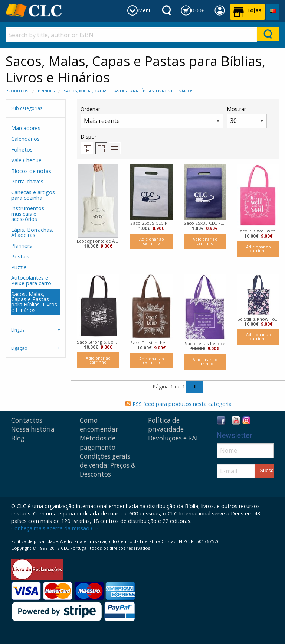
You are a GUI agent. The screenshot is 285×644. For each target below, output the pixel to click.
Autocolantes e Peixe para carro (31, 280)
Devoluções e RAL (174, 438)
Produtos (17, 91)
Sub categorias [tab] (27, 108)
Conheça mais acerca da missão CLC (56, 528)
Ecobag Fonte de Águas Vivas (98, 241)
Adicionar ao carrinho (152, 241)
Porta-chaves (27, 181)
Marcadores (26, 128)
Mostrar (247, 117)
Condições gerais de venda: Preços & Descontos (108, 465)
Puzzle (19, 267)
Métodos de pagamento (98, 443)
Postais (20, 256)
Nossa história (33, 429)
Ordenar (152, 117)
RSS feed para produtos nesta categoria (182, 404)
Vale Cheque (26, 160)
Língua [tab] (18, 330)
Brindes (46, 91)
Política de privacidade (166, 425)
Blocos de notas (31, 171)
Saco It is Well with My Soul (258, 231)
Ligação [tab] (19, 348)
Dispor (89, 136)
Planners (22, 246)
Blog (18, 438)
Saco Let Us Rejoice (205, 343)
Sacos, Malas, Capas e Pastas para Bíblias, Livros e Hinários (129, 91)
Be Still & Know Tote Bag (258, 319)
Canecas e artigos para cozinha (33, 195)
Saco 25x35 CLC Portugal (151, 223)
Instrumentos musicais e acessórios (28, 214)
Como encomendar (99, 425)
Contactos (27, 420)
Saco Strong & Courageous (98, 342)
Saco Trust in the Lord (151, 343)
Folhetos (22, 149)
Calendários (25, 139)
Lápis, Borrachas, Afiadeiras (32, 232)
